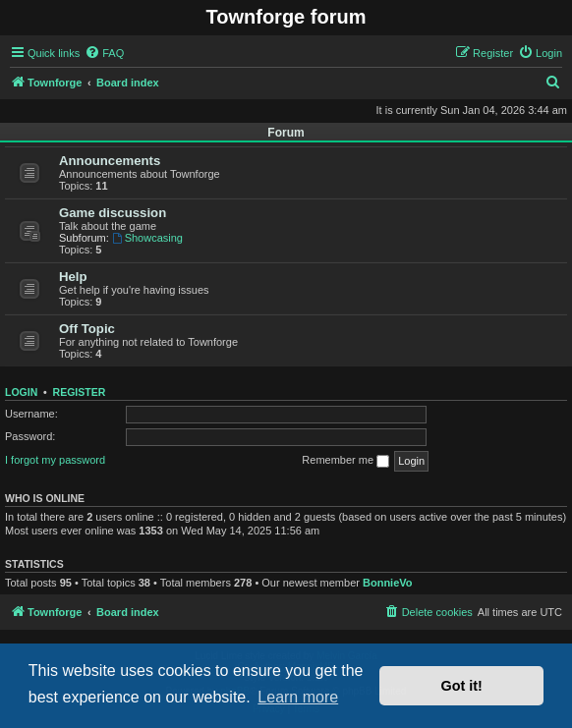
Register (80, 392)
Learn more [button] (298, 697)
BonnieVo (388, 583)
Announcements (110, 161)
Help (73, 277)
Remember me (345, 461)
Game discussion (113, 213)
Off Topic (87, 329)
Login (21, 392)
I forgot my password (55, 460)
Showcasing (147, 238)
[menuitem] (104, 53)
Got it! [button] (462, 686)
